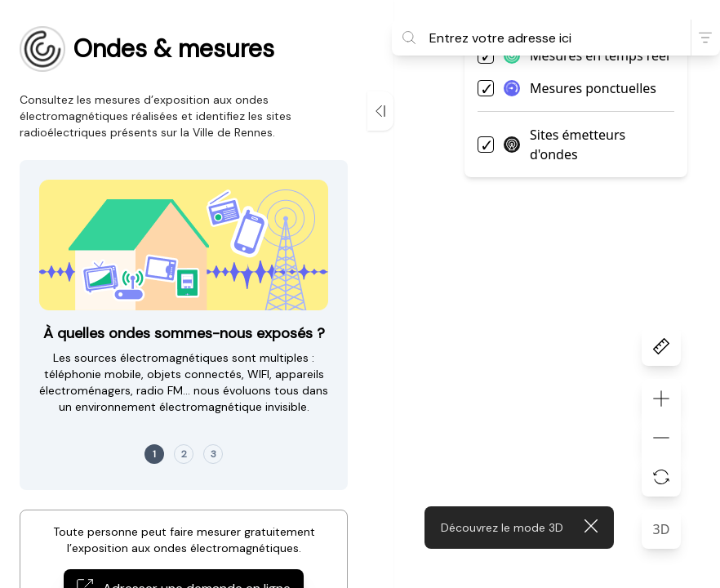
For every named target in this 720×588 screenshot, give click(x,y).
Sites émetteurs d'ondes (564, 145)
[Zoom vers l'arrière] (661, 438)
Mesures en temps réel (587, 56)
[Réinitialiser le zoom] (661, 477)
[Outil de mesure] (661, 346)
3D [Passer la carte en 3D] (662, 529)
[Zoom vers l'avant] (661, 399)
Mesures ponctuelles (580, 88)
